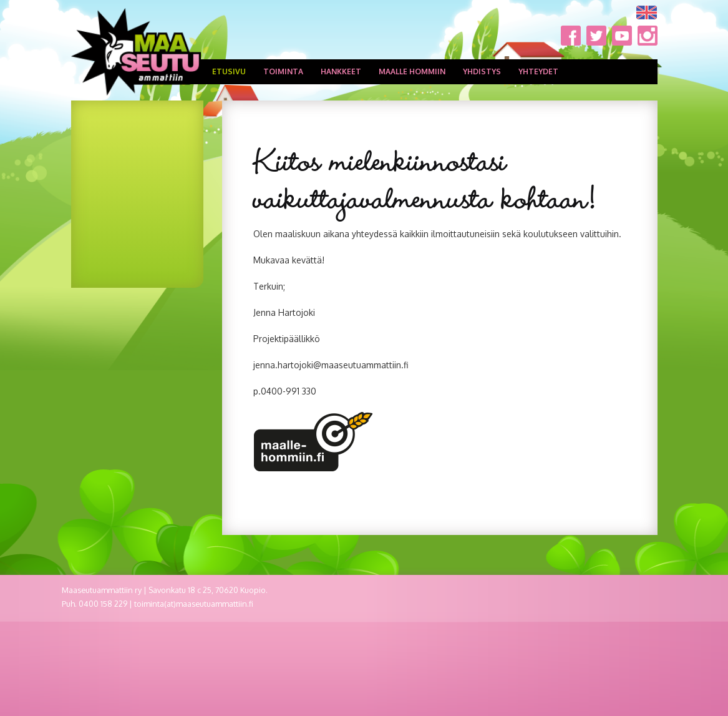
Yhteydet (538, 71)
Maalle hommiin (412, 71)
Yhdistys (482, 71)
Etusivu (229, 71)
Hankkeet (341, 71)
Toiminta (283, 71)
